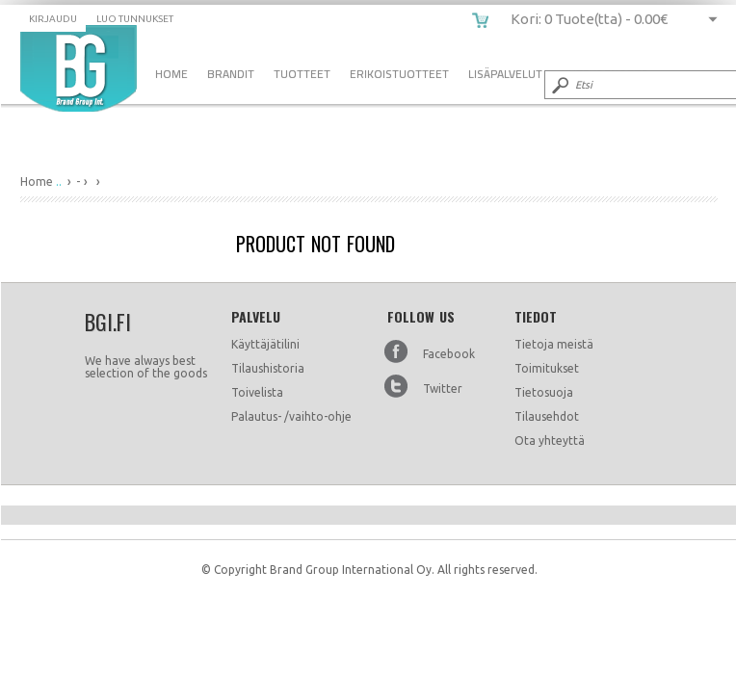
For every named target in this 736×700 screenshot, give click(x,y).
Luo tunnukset (135, 19)
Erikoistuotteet (399, 74)
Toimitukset (547, 368)
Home (171, 74)
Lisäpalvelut (505, 74)
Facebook (449, 354)
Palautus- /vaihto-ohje (291, 416)
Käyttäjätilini (265, 344)
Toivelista (257, 392)
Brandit (231, 74)
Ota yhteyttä (550, 441)
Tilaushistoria (268, 368)
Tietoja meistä (554, 344)
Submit (559, 85)
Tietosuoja (544, 392)
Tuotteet (302, 74)
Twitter (443, 389)
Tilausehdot (547, 416)
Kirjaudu (53, 19)
